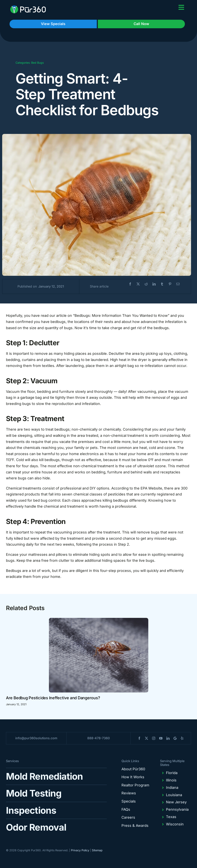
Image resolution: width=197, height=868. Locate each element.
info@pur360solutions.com (36, 738)
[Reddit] (146, 284)
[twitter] (147, 738)
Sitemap (97, 850)
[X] (138, 284)
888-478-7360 (98, 738)
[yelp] (182, 738)
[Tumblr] (162, 284)
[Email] (178, 284)
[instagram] (154, 738)
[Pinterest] (170, 284)
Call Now (141, 24)
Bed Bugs (37, 63)
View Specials (53, 24)
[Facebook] (130, 284)
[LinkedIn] (154, 284)
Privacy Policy (80, 850)
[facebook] (139, 738)
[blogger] (175, 738)
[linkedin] (168, 738)
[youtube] (161, 738)
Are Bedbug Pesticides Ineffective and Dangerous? (53, 698)
